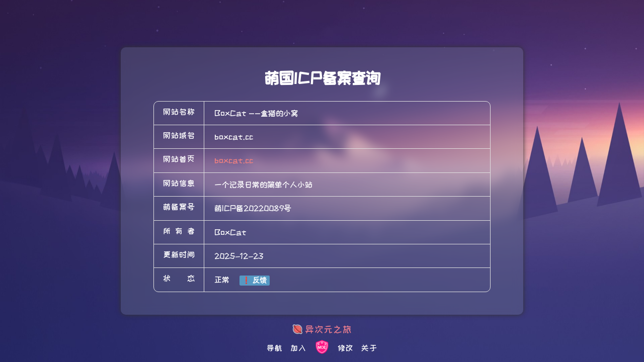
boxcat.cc (234, 160)
